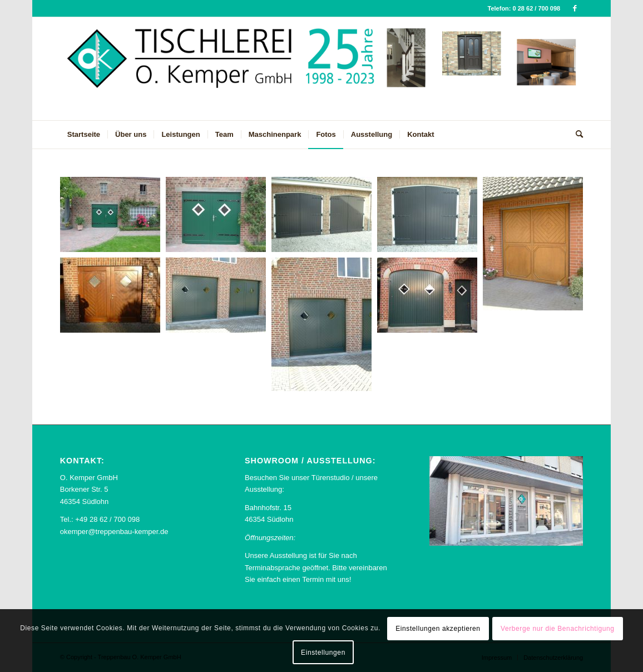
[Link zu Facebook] (575, 8)
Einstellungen (323, 653)
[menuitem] (84, 135)
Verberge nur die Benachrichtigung (558, 629)
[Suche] (576, 135)
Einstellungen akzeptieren (438, 629)
